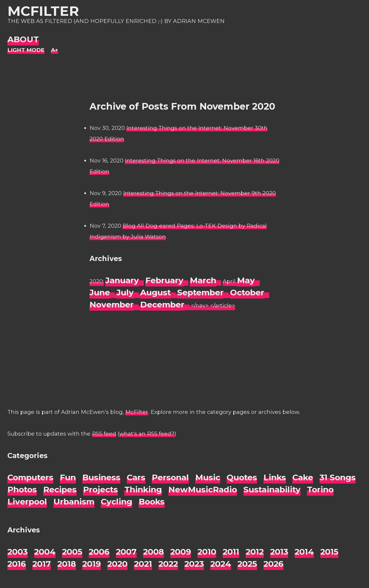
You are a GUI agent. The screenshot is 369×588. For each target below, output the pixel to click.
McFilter (43, 11)
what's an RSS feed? (147, 434)
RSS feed (104, 434)
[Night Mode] (26, 50)
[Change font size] (54, 50)
